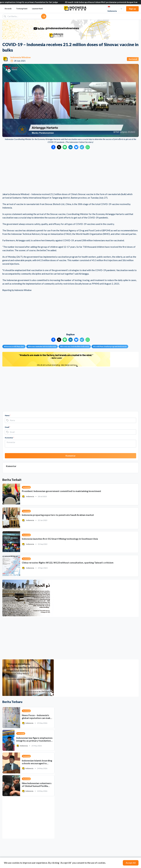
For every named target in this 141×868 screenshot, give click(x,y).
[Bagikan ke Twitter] (59, 147)
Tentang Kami (22, 9)
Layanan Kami (37, 9)
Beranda (8, 9)
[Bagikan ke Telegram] (82, 147)
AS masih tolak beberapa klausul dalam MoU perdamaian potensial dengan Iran (105, 2)
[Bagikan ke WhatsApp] (88, 147)
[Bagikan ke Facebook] (53, 147)
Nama (8, 415)
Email (7, 427)
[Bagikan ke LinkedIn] (70, 147)
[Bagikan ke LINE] (65, 147)
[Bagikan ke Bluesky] (76, 147)
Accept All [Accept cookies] (131, 863)
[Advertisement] (70, 171)
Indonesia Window (21, 57)
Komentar (9, 438)
